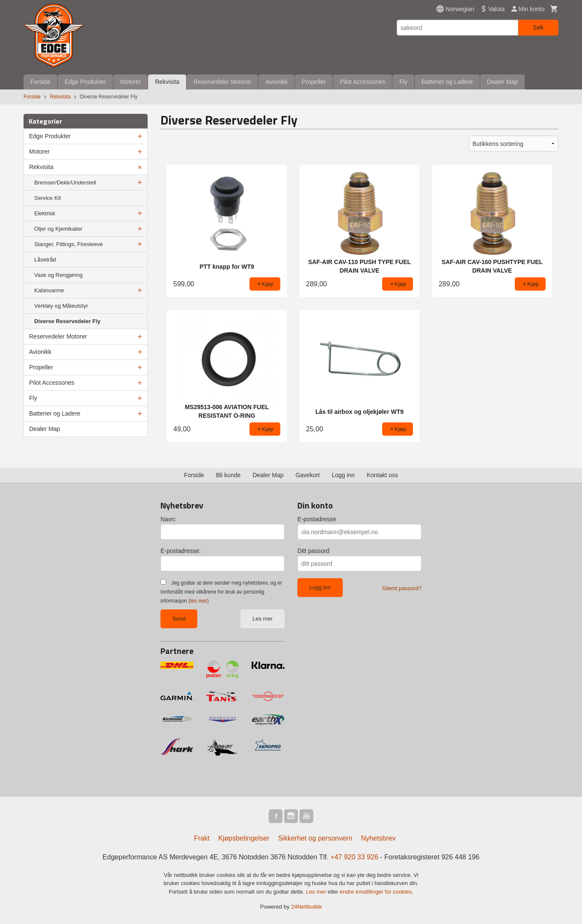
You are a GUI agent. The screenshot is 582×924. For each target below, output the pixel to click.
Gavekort (307, 475)
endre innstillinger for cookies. (377, 892)
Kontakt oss (382, 475)
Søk (538, 27)
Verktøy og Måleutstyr (61, 306)
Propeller (314, 82)
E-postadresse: (181, 551)
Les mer (263, 619)
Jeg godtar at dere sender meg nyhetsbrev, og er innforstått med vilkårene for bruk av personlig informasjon (221, 592)
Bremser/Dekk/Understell (65, 183)
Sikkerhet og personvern (315, 838)
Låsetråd (45, 260)
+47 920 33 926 (354, 857)
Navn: (168, 519)
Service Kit (48, 198)
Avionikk (276, 82)
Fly (403, 82)
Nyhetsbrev (379, 838)
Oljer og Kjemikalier (58, 229)
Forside (40, 82)
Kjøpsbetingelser (244, 838)
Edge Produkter (85, 82)
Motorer (131, 82)
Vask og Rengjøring (58, 275)
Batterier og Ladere (447, 82)
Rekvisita (167, 82)
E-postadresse (317, 519)
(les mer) (198, 601)
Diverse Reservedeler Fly (67, 321)
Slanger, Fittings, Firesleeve (68, 244)
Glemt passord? (402, 588)
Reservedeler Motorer (222, 82)
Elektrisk (45, 213)
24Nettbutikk (306, 907)
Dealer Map (502, 82)
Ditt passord (313, 551)
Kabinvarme (49, 290)
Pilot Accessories (362, 82)
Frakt (202, 838)
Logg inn (343, 475)
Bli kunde (229, 475)
